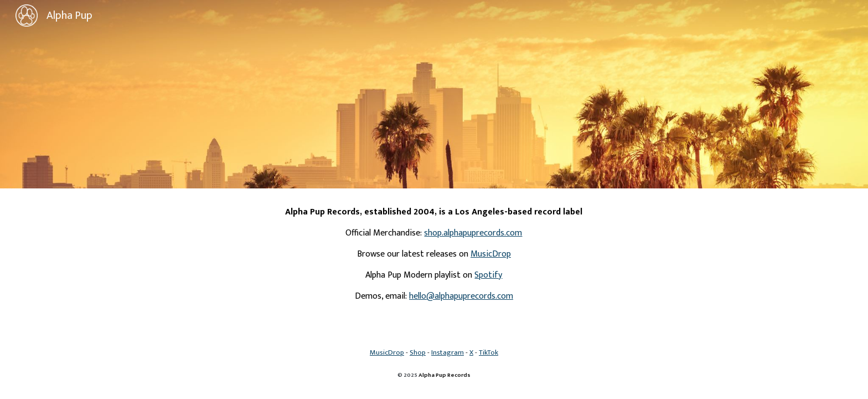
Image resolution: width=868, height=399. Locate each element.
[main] (434, 254)
